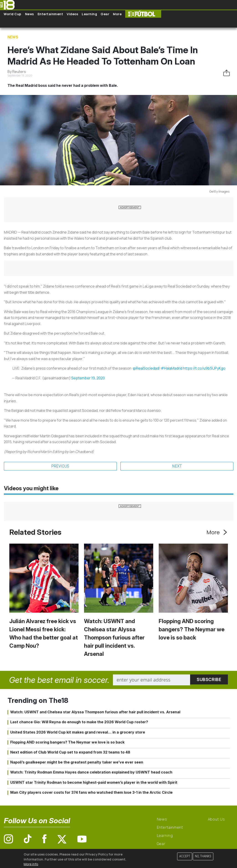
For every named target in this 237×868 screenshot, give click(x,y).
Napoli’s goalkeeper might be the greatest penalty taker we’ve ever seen (77, 763)
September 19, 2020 (88, 378)
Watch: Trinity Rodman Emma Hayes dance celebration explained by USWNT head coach (91, 773)
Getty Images (219, 191)
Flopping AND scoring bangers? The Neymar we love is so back (192, 630)
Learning (89, 14)
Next (177, 466)
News (29, 14)
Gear (105, 14)
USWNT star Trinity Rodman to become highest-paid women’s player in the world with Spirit (94, 783)
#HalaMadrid (172, 368)
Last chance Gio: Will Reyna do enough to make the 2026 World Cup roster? (79, 722)
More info (31, 864)
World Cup (13, 14)
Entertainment (50, 14)
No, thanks (203, 856)
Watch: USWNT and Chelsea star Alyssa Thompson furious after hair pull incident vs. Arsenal (114, 638)
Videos (72, 14)
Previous (60, 466)
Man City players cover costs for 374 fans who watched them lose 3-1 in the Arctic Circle (91, 793)
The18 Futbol (143, 14)
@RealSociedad (146, 368)
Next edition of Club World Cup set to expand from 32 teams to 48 (70, 752)
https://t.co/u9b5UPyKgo (204, 368)
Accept (185, 856)
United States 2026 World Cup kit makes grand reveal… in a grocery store (78, 732)
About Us (216, 819)
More (117, 14)
